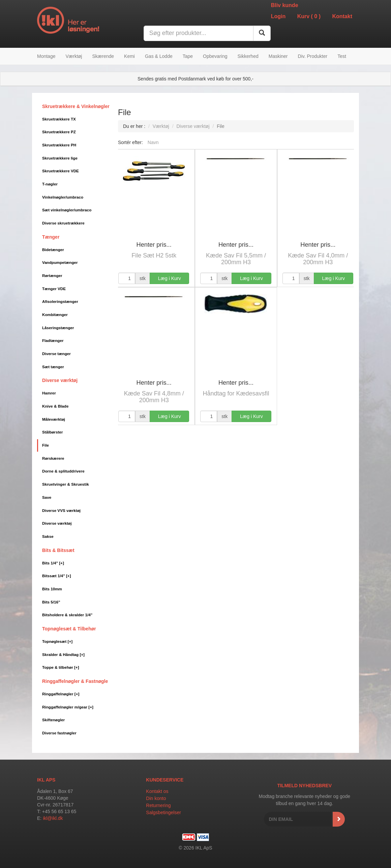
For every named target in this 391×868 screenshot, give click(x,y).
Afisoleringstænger (60, 301)
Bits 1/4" (53, 563)
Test (342, 56)
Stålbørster (53, 432)
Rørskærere (53, 458)
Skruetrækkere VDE (61, 171)
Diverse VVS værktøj (61, 510)
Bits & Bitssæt (58, 550)
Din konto (156, 798)
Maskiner (278, 56)
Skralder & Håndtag (63, 654)
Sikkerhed (248, 56)
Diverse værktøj (60, 380)
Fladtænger (53, 340)
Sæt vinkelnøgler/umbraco (67, 210)
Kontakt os (157, 791)
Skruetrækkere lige (60, 158)
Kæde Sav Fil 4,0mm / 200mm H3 (318, 259)
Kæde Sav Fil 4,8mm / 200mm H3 (154, 397)
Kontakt (342, 16)
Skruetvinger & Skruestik (66, 484)
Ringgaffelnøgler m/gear (68, 707)
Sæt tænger (53, 367)
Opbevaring (215, 56)
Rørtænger (52, 275)
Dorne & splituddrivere (63, 471)
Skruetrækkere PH (59, 145)
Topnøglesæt (57, 641)
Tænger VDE (54, 289)
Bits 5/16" (51, 602)
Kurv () (309, 16)
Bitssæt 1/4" (57, 576)
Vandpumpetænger (60, 262)
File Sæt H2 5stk (154, 255)
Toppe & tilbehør (61, 667)
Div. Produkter (313, 56)
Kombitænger (55, 315)
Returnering (158, 805)
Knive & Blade (55, 406)
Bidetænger (53, 250)
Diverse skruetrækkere (63, 223)
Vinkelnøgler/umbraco (63, 197)
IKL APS (46, 780)
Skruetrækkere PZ (59, 132)
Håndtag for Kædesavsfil (236, 393)
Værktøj (74, 56)
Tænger (51, 237)
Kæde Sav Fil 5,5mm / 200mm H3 (236, 259)
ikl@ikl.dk (53, 818)
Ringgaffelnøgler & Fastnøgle (75, 681)
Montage (46, 56)
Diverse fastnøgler (59, 733)
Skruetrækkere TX (59, 119)
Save (47, 497)
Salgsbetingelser (163, 812)
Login (278, 16)
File (46, 445)
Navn (153, 142)
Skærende (103, 56)
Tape (188, 56)
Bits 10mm (52, 589)
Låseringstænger (58, 328)
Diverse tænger (56, 354)
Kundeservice (165, 780)
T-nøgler (50, 184)
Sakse (48, 536)
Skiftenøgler (53, 720)
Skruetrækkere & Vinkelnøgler (76, 106)
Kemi (129, 56)
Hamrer (49, 393)
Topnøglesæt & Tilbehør (69, 629)
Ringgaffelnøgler (61, 694)
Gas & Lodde (159, 56)
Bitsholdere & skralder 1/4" (67, 615)
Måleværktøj (54, 419)
